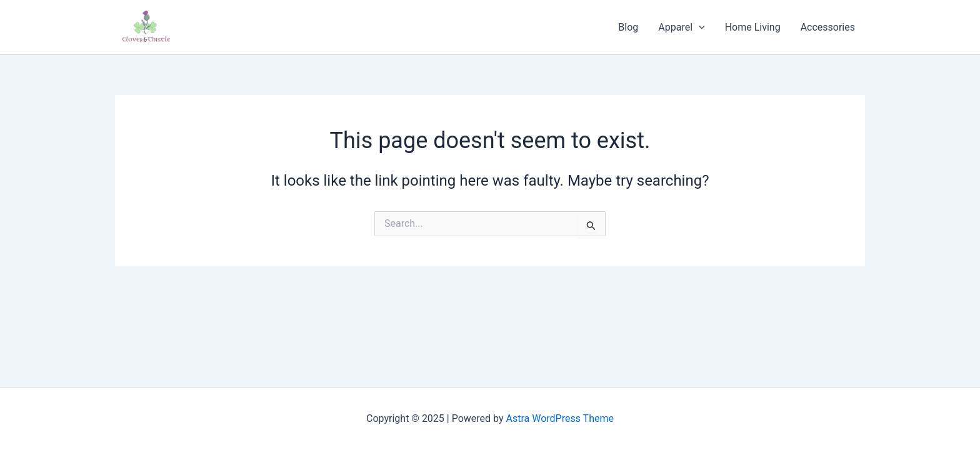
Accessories (828, 27)
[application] (699, 27)
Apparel (681, 27)
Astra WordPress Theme (560, 418)
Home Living (753, 27)
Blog (628, 27)
